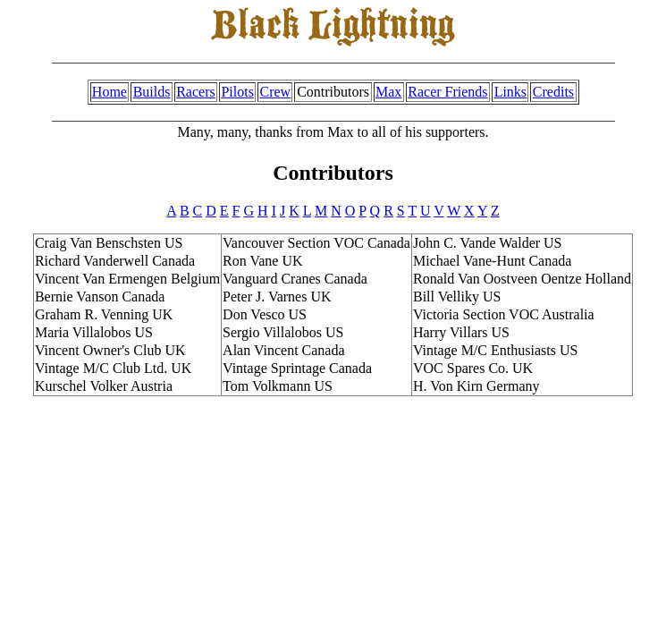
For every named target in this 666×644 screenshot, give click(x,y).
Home (110, 92)
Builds (152, 92)
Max (388, 92)
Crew (275, 92)
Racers (196, 92)
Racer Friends (447, 92)
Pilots (237, 92)
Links (510, 92)
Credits (553, 92)
